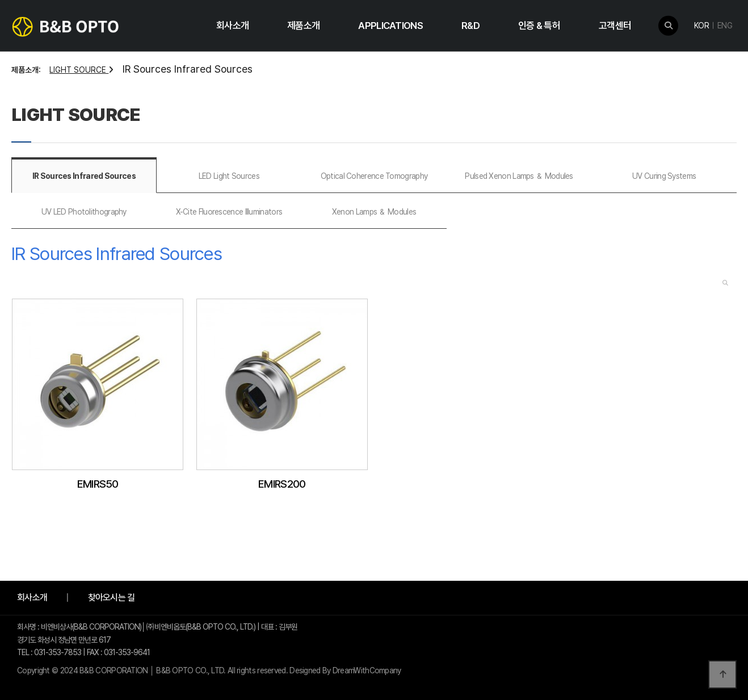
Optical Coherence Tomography (374, 176)
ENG (725, 26)
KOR (701, 26)
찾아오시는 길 (112, 598)
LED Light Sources (229, 176)
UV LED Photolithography (84, 212)
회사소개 (32, 598)
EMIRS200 (282, 484)
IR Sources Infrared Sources (84, 176)
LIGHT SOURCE (81, 70)
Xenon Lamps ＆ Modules (374, 212)
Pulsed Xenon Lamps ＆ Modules (519, 176)
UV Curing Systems (664, 176)
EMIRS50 (98, 484)
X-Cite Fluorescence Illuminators (229, 212)
